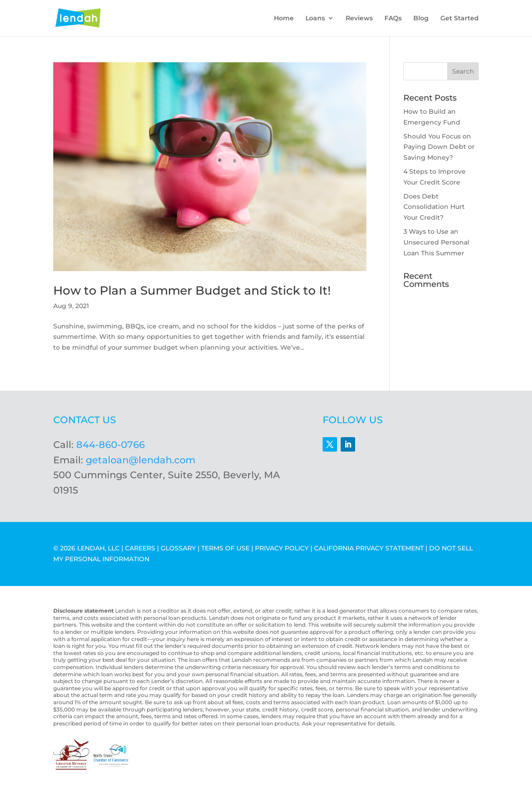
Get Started (460, 18)
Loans (315, 18)
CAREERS (140, 548)
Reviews (359, 18)
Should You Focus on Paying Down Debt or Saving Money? (439, 147)
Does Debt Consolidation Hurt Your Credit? (434, 207)
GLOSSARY (178, 548)
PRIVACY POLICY (282, 548)
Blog (421, 18)
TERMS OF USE (225, 548)
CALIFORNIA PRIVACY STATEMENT (369, 548)
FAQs (393, 18)
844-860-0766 (111, 445)
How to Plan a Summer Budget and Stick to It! (192, 291)
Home (284, 18)
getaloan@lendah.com (141, 460)
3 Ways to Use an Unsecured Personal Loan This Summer (436, 242)
